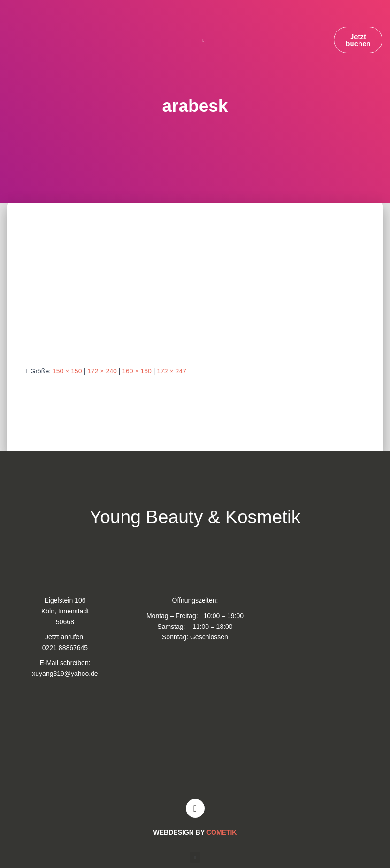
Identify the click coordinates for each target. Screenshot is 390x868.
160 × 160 (137, 371)
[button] (203, 40)
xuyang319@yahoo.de (65, 674)
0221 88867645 (65, 648)
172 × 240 (102, 371)
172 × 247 (172, 371)
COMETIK (222, 832)
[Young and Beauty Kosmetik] (195, 743)
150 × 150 (67, 371)
